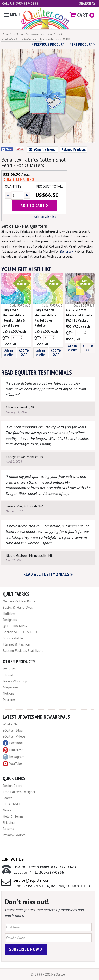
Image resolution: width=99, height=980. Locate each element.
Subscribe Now (26, 949)
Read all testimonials (48, 574)
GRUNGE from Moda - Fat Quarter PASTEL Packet (80, 315)
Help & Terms (13, 816)
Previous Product (48, 44)
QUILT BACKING (15, 626)
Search (87, 3)
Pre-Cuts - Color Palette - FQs (22, 39)
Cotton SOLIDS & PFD (20, 632)
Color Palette (13, 638)
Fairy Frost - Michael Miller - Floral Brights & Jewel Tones (14, 318)
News (7, 810)
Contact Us (12, 859)
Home (5, 34)
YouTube (12, 764)
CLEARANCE (12, 804)
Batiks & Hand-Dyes (18, 607)
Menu (12, 15)
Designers (10, 620)
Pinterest (13, 750)
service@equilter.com (32, 880)
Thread (8, 675)
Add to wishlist (45, 217)
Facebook (13, 743)
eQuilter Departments (29, 34)
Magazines (10, 687)
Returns (8, 829)
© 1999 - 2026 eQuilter (48, 974)
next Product (82, 44)
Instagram (14, 757)
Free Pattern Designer (19, 792)
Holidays (9, 614)
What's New (11, 724)
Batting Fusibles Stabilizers (23, 650)
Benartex (67, 251)
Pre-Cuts (54, 34)
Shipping (9, 822)
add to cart (35, 206)
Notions (9, 693)
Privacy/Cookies (14, 835)
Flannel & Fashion (16, 644)
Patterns (9, 700)
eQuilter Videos (14, 736)
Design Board (12, 786)
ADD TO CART (24, 353)
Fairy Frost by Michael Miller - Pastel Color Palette (45, 318)
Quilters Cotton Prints (19, 601)
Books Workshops (16, 681)
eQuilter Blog (13, 730)
